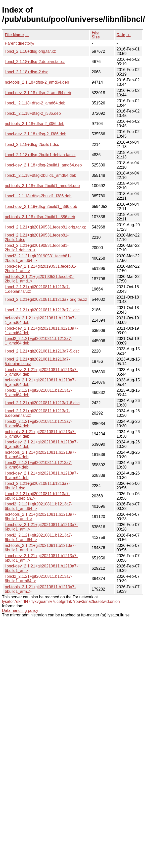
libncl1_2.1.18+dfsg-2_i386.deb (33, 113)
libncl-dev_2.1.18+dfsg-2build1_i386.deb (41, 207)
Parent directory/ (19, 43)
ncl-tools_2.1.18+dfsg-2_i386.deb (35, 124)
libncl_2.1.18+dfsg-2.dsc (27, 72)
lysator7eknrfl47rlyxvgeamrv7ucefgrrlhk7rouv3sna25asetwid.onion (61, 601)
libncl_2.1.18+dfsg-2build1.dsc (32, 144)
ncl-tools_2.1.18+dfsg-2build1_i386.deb (40, 217)
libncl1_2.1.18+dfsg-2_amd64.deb (35, 103)
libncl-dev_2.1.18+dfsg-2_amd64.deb (38, 93)
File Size (96, 35)
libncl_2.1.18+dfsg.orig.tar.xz (30, 51)
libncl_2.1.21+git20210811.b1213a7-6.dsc (42, 403)
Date (121, 35)
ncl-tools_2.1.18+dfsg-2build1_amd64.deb (42, 186)
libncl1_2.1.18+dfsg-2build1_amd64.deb (40, 175)
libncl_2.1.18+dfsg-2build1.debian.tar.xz (40, 155)
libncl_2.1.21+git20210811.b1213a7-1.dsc (42, 310)
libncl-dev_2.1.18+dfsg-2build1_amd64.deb (43, 165)
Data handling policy (20, 611)
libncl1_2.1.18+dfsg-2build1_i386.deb (38, 196)
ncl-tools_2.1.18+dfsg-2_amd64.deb (37, 82)
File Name (14, 35)
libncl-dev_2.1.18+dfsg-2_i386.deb (36, 134)
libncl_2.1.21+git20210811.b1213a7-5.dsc (42, 351)
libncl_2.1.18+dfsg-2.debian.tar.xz (35, 62)
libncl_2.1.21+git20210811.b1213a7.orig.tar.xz (46, 299)
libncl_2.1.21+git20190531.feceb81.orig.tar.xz (45, 227)
